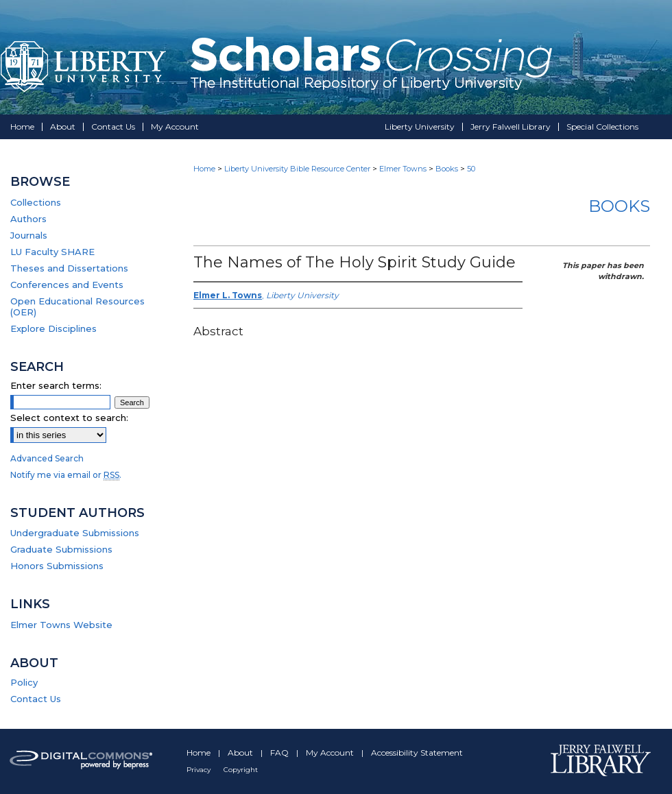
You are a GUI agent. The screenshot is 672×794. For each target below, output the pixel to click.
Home (204, 169)
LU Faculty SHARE (52, 252)
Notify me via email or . (66, 475)
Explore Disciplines (53, 328)
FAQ (280, 753)
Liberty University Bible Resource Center (297, 169)
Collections (36, 202)
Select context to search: (69, 418)
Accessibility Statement (417, 753)
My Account (331, 753)
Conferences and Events (67, 285)
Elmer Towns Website (61, 625)
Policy (24, 682)
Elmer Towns (403, 169)
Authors (28, 219)
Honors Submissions (57, 566)
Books (447, 169)
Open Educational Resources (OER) (77, 306)
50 (471, 169)
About (241, 753)
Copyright (241, 770)
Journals (29, 235)
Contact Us (36, 699)
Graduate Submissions (61, 549)
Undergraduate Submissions (75, 533)
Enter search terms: (56, 385)
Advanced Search (47, 458)
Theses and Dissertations (69, 268)
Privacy (200, 770)
